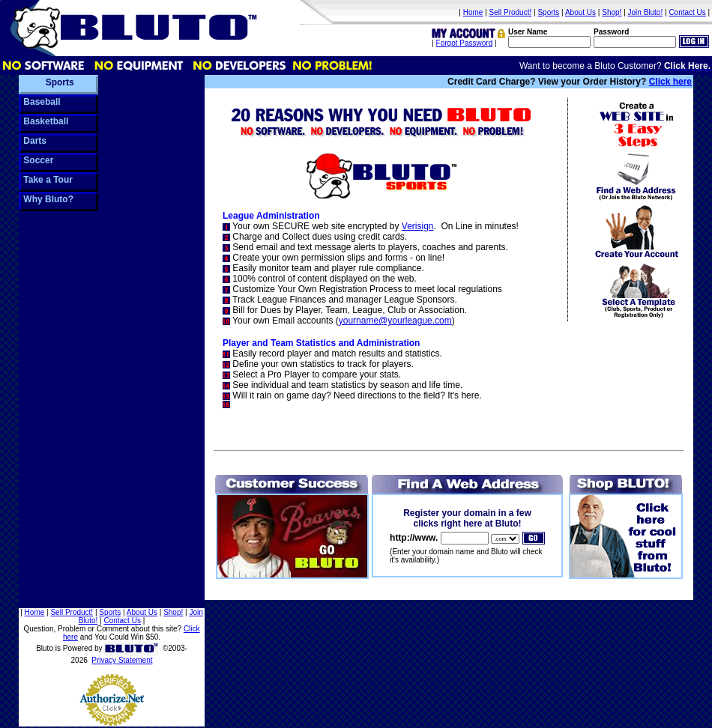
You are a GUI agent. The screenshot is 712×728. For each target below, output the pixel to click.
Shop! (612, 12)
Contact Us (687, 12)
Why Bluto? (47, 199)
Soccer (37, 160)
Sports (548, 12)
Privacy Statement (122, 660)
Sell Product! (511, 12)
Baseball (41, 102)
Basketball (45, 121)
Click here (670, 82)
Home (473, 12)
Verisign (418, 226)
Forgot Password (465, 43)
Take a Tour (47, 180)
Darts (34, 141)
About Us (580, 12)
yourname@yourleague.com (395, 321)
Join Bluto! (646, 12)
